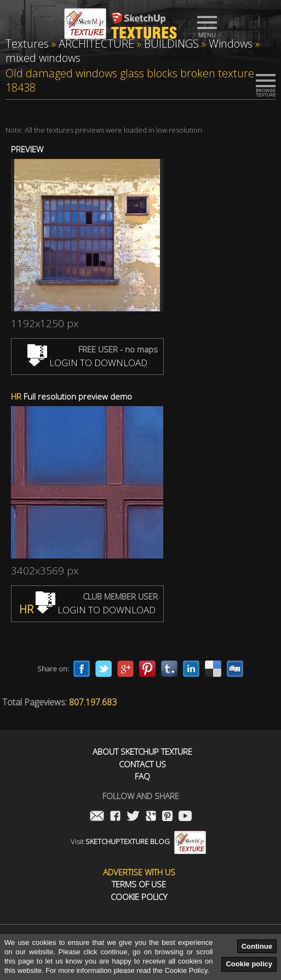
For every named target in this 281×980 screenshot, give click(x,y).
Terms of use (139, 884)
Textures (27, 44)
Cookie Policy (139, 897)
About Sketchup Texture (142, 752)
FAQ (142, 776)
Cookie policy (249, 964)
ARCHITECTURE (96, 44)
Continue (257, 946)
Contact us (142, 764)
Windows (231, 44)
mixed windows (43, 58)
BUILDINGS (171, 44)
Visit (138, 841)
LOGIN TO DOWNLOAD (87, 363)
